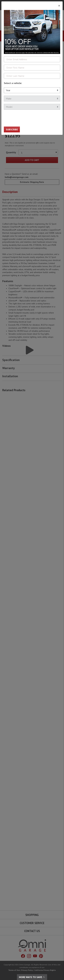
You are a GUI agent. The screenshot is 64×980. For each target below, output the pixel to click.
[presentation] (27, 118)
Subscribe (12, 129)
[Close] (32, 4)
